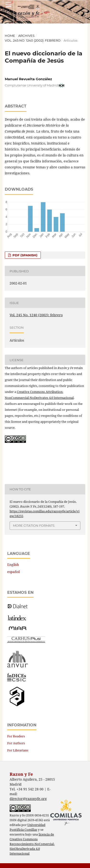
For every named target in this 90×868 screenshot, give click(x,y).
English (13, 565)
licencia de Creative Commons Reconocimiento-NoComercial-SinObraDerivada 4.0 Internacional (32, 844)
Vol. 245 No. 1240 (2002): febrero (33, 40)
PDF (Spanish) (24, 255)
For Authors (16, 743)
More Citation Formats (34, 525)
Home (10, 36)
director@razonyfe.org (28, 799)
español (13, 572)
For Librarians (18, 750)
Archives (26, 36)
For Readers (16, 736)
